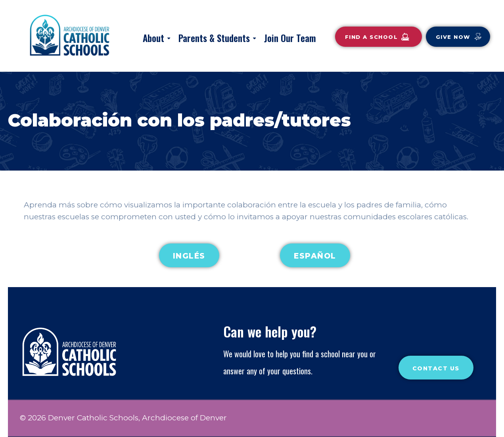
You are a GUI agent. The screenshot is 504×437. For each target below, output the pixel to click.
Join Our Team (290, 38)
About (153, 38)
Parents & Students (214, 38)
